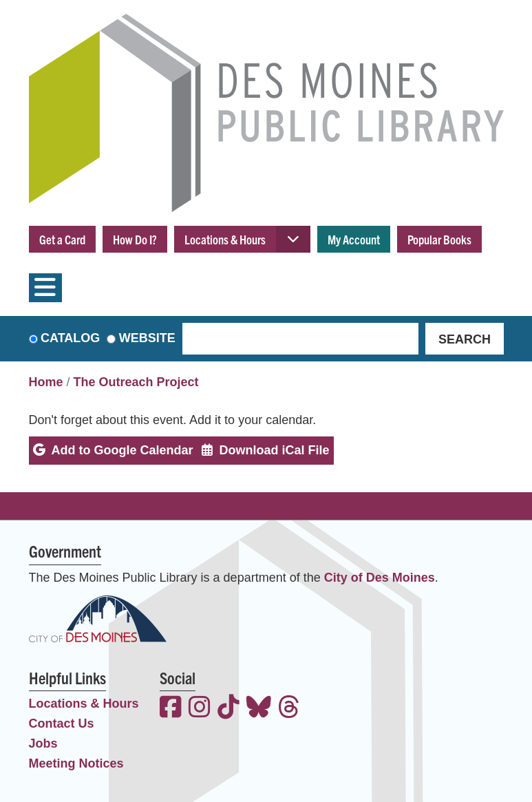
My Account (354, 239)
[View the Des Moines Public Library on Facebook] (171, 709)
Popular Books (439, 239)
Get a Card (62, 239)
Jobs (43, 743)
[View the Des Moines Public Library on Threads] (289, 709)
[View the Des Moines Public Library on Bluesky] (259, 709)
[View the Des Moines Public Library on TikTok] (228, 709)
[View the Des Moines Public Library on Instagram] (200, 709)
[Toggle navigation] (45, 288)
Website (147, 338)
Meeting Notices (76, 763)
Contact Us (62, 724)
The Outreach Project (136, 382)
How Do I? (135, 239)
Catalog (70, 338)
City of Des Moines (380, 578)
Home (46, 382)
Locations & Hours (225, 239)
